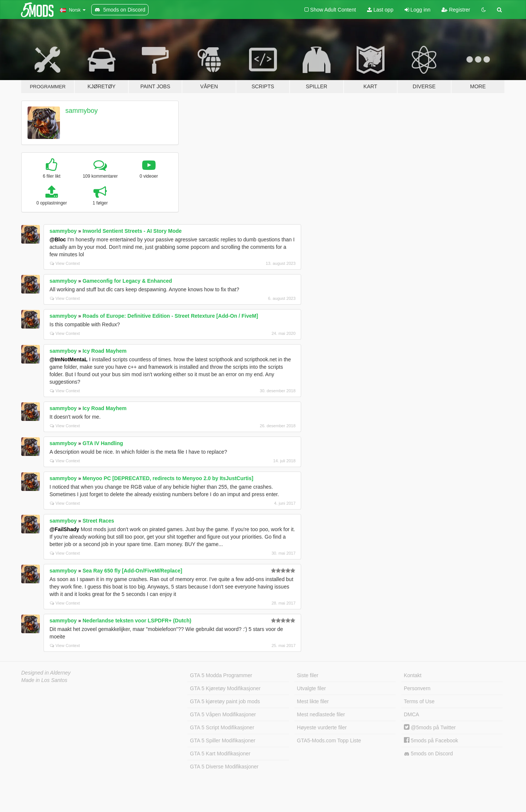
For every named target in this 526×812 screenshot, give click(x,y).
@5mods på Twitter (430, 727)
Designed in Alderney (46, 673)
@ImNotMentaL (68, 359)
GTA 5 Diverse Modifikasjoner (224, 767)
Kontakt (413, 675)
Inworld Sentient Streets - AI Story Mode (132, 231)
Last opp (380, 10)
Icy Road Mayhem (105, 351)
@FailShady (64, 529)
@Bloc (58, 240)
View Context (65, 263)
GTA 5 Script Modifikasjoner (222, 727)
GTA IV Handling (103, 443)
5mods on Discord (428, 754)
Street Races (98, 521)
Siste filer (308, 675)
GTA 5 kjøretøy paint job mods (225, 701)
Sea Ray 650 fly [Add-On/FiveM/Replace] (133, 571)
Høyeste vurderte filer (322, 727)
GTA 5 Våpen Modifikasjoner (223, 714)
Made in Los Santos (44, 680)
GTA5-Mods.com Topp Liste (329, 740)
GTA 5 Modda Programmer (221, 675)
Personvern (417, 688)
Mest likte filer (313, 701)
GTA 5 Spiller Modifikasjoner (223, 740)
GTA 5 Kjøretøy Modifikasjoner (225, 688)
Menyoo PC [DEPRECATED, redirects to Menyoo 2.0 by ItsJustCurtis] (168, 478)
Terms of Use (419, 701)
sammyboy (82, 111)
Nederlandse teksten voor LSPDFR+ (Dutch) (137, 621)
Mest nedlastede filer (321, 714)
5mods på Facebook (431, 740)
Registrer (456, 10)
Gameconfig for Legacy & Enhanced (127, 281)
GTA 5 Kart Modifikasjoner (220, 754)
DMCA (412, 714)
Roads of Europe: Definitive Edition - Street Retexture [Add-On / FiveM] (170, 316)
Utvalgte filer (312, 688)
